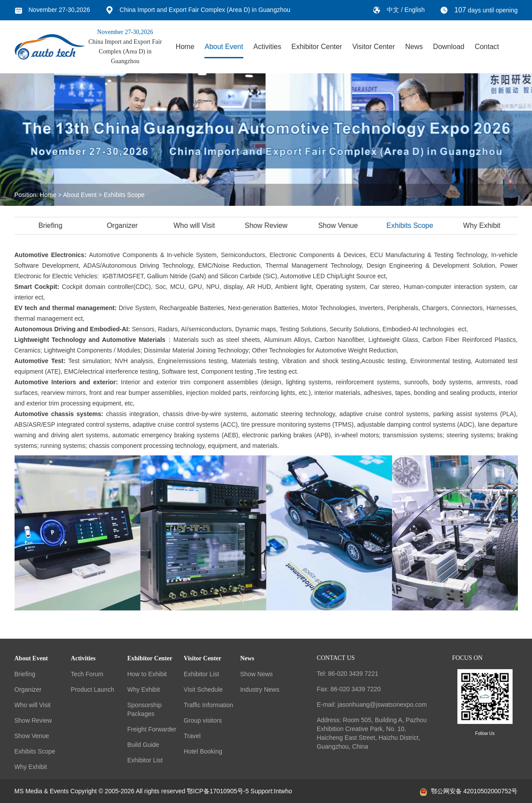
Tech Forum (87, 674)
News (414, 47)
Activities (267, 47)
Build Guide (143, 745)
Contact (487, 47)
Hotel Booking (203, 751)
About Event (224, 47)
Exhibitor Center (317, 47)
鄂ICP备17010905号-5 (218, 791)
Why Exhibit (483, 225)
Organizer (124, 225)
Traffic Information (208, 705)
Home (185, 47)
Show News (257, 674)
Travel (192, 736)
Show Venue (339, 225)
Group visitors (203, 720)
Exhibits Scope (124, 195)
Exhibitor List (145, 760)
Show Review (267, 225)
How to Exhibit (147, 674)
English (415, 10)
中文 (394, 10)
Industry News (260, 689)
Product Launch (92, 689)
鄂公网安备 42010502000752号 (469, 791)
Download (449, 47)
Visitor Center (374, 47)
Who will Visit (196, 225)
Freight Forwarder (152, 729)
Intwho (283, 791)
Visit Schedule (203, 689)
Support (261, 791)
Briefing (52, 225)
